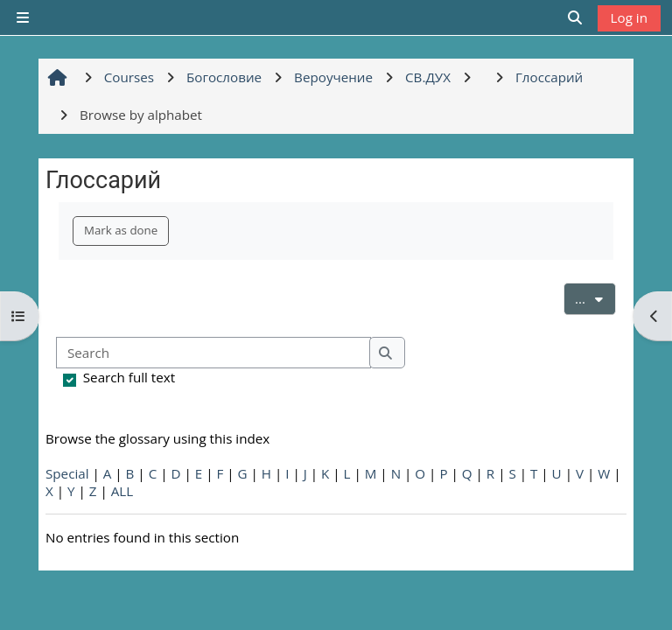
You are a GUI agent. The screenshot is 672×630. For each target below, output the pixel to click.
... (595, 297)
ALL (122, 491)
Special (67, 473)
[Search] (213, 353)
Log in (629, 17)
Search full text (129, 377)
